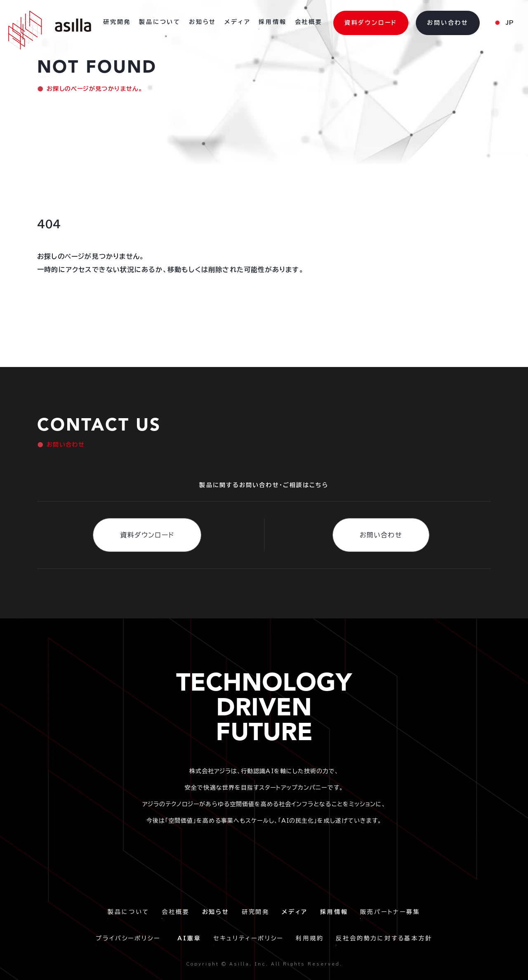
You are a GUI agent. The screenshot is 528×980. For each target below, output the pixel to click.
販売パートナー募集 (390, 912)
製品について (128, 912)
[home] (50, 30)
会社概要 (176, 912)
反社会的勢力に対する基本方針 (384, 938)
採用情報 (272, 22)
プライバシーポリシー (130, 938)
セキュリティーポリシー (248, 938)
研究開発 (256, 912)
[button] (503, 23)
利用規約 (310, 938)
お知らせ (203, 22)
